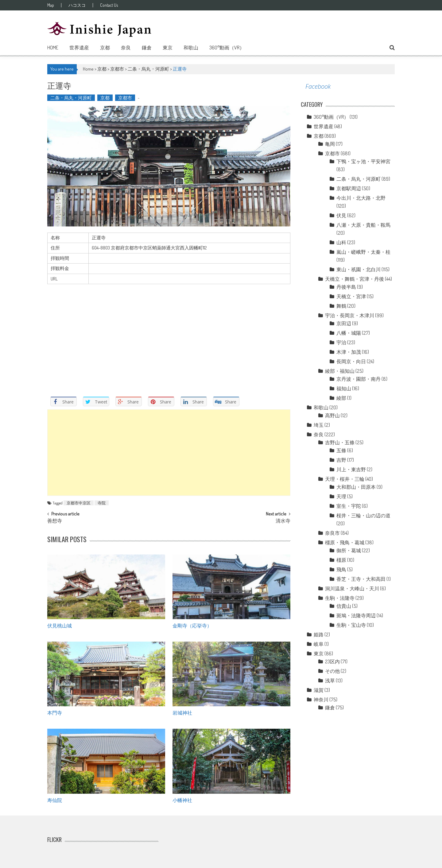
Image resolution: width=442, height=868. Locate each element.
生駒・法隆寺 (340, 598)
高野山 (332, 415)
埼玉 (319, 425)
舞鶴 (341, 306)
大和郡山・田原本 (356, 487)
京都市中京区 (79, 503)
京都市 (117, 69)
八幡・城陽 (349, 333)
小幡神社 (182, 800)
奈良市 (332, 533)
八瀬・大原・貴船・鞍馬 (363, 225)
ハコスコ (77, 5)
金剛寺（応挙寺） (192, 625)
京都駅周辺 (349, 188)
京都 (105, 48)
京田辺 (344, 323)
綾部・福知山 (340, 371)
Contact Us (109, 5)
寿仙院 (55, 800)
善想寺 (55, 521)
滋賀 (319, 690)
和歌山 (191, 48)
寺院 (102, 503)
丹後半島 (346, 287)
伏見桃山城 (60, 625)
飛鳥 (341, 569)
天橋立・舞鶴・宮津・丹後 (355, 279)
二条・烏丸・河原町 (148, 69)
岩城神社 (182, 712)
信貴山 (344, 606)
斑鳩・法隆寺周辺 (356, 615)
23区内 (332, 662)
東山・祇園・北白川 (359, 269)
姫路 (319, 635)
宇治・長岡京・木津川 (350, 315)
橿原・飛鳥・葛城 (345, 542)
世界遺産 (79, 48)
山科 (341, 242)
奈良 (126, 48)
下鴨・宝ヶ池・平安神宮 (363, 161)
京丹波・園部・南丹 (359, 379)
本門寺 (55, 712)
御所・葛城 (349, 550)
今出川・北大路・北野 (361, 198)
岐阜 (319, 644)
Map (51, 5)
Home (53, 48)
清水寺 (283, 521)
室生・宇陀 (349, 506)
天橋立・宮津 (351, 296)
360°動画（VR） (227, 48)
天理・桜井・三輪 (345, 479)
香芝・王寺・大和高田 (361, 579)
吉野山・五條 (340, 442)
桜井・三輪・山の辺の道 (363, 515)
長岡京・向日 (351, 361)
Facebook (318, 86)
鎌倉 (147, 48)
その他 (332, 671)
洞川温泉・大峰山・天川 (352, 588)
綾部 (341, 398)
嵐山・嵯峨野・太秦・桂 (363, 252)
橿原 (341, 560)
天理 (341, 496)
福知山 (344, 388)
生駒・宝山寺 (351, 625)
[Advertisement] (169, 453)
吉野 (341, 460)
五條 (341, 450)
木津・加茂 (349, 352)
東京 (168, 48)
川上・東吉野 (351, 469)
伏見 (341, 215)
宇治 (341, 342)
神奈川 (321, 700)
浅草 (330, 681)
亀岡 (330, 144)
